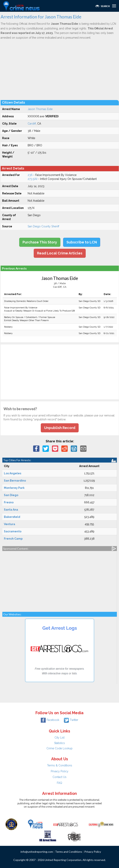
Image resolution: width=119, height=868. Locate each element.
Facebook (50, 720)
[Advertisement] (60, 70)
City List (59, 738)
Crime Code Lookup (59, 748)
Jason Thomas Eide (40, 109)
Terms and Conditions (69, 852)
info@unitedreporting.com (37, 852)
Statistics (59, 743)
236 (30, 175)
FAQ (59, 783)
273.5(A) (33, 179)
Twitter (71, 720)
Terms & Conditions (60, 765)
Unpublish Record (60, 428)
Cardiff (32, 124)
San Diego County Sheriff (43, 226)
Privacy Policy (60, 771)
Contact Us (59, 777)
